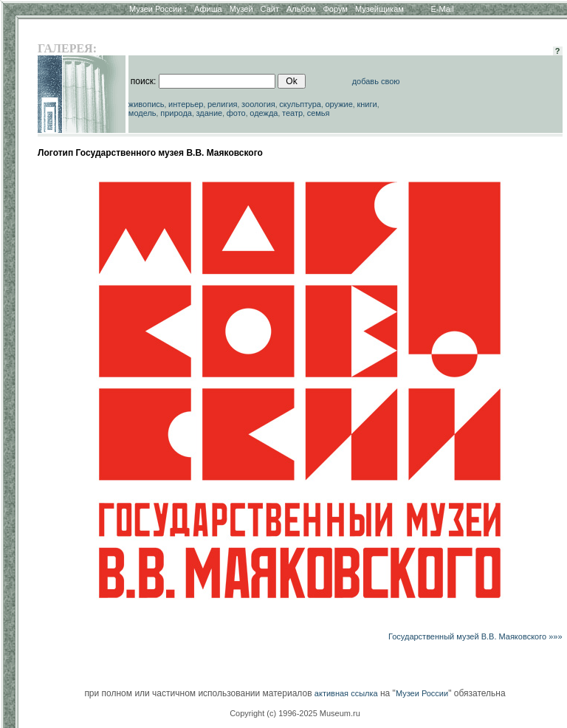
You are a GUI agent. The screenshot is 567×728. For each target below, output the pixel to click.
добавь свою (376, 81)
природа (176, 113)
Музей (241, 9)
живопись (147, 104)
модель (142, 113)
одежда (264, 113)
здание (209, 113)
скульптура (300, 104)
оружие (339, 104)
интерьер (186, 104)
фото (236, 113)
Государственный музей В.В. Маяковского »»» (475, 636)
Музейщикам (379, 9)
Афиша (208, 9)
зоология (258, 104)
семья (319, 113)
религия (223, 104)
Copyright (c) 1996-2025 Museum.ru (295, 713)
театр (292, 113)
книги (367, 104)
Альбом (301, 9)
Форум (335, 9)
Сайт (270, 9)
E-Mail (443, 9)
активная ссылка (346, 693)
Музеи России (158, 9)
